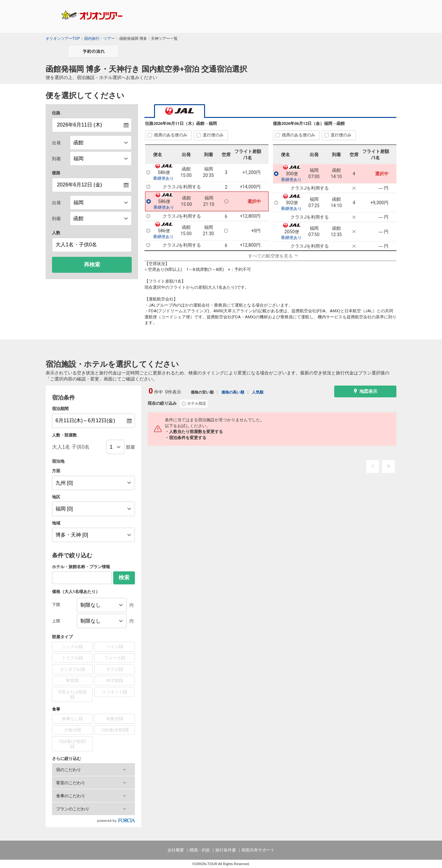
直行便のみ (213, 135)
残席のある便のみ (171, 135)
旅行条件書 (226, 850)
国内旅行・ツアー (99, 39)
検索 (124, 578)
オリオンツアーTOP (63, 39)
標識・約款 (200, 850)
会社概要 (176, 850)
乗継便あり (163, 178)
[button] (93, 770)
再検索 (92, 265)
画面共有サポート (258, 850)
